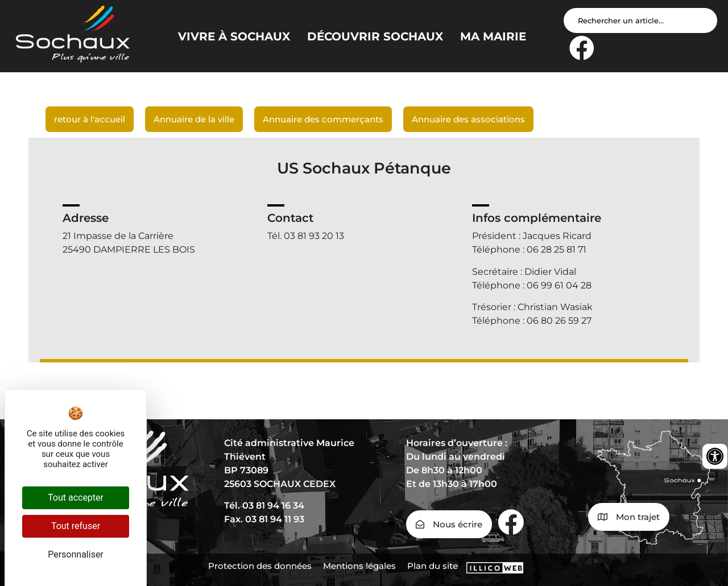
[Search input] (640, 20)
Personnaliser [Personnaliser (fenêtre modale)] (76, 554)
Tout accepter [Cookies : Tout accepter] (76, 498)
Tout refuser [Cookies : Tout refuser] (76, 526)
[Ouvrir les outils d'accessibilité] (715, 456)
